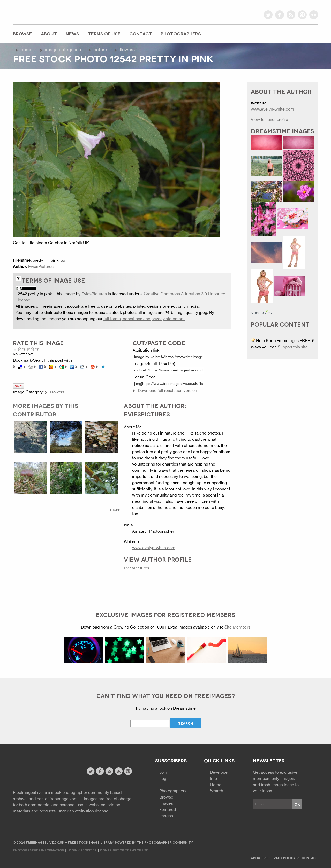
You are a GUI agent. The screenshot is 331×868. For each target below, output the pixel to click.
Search (217, 791)
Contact (141, 33)
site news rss (109, 771)
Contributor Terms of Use (124, 850)
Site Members (237, 627)
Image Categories (63, 49)
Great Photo (33, 349)
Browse (22, 33)
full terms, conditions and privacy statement (144, 319)
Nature (100, 49)
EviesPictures (41, 266)
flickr (314, 15)
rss (291, 15)
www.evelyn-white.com (154, 548)
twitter (268, 15)
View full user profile (269, 119)
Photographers (181, 33)
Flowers (127, 49)
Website (41, 772)
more (115, 509)
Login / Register (82, 850)
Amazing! (37, 349)
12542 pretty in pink (34, 294)
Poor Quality (20, 349)
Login (164, 778)
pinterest (302, 15)
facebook (280, 15)
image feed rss (119, 771)
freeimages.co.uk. (66, 799)
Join (163, 772)
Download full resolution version (167, 390)
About (49, 33)
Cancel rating (15, 349)
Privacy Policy (282, 858)
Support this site (293, 347)
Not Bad (24, 349)
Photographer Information (39, 850)
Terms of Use (104, 33)
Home (27, 49)
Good (28, 349)
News (72, 33)
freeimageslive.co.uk (42, 12)
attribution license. (92, 811)
